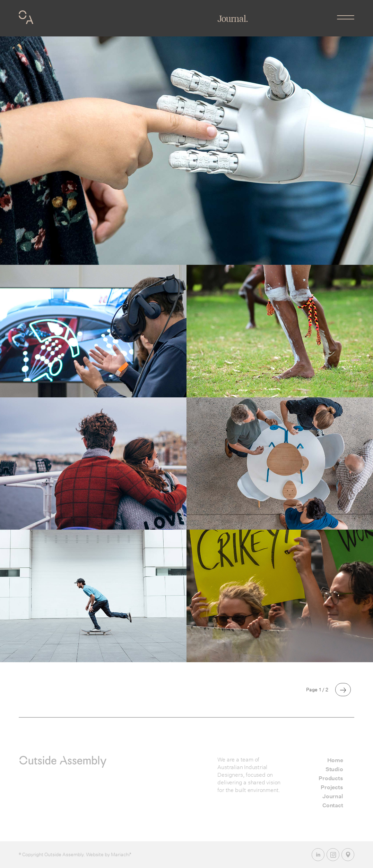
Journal (333, 796)
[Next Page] (343, 690)
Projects (332, 787)
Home (335, 760)
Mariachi (121, 854)
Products (331, 778)
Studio (334, 769)
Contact (333, 805)
